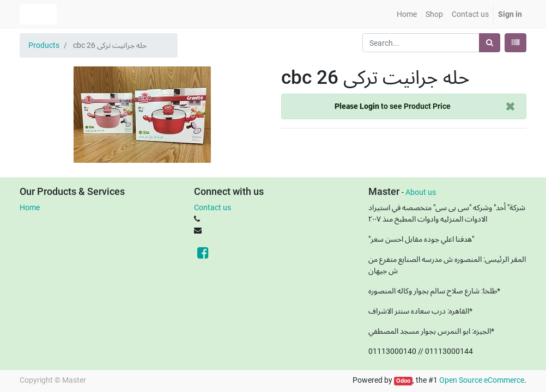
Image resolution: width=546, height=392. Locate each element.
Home (30, 207)
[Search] (490, 43)
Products (44, 45)
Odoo (403, 381)
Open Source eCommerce (482, 380)
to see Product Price (393, 106)
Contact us (213, 207)
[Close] (510, 106)
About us (421, 192)
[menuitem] (407, 14)
